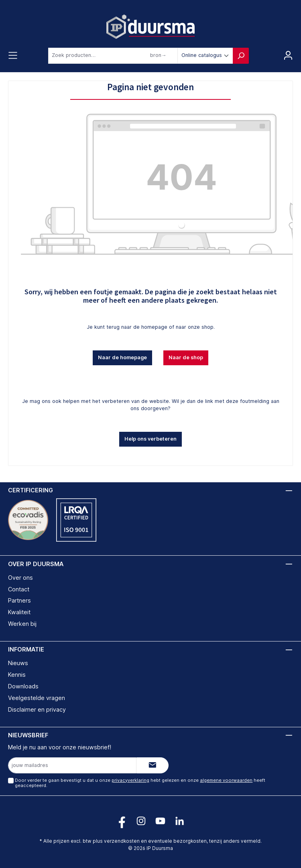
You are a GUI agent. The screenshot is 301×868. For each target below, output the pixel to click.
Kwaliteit (19, 612)
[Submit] (153, 765)
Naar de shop (186, 357)
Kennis (17, 675)
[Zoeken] (241, 56)
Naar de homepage (122, 357)
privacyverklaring (130, 780)
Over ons (20, 578)
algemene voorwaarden (226, 780)
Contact (19, 589)
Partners (19, 600)
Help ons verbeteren (150, 439)
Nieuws (18, 663)
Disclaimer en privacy (37, 709)
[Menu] (13, 56)
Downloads (23, 686)
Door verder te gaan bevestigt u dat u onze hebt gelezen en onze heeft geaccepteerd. (140, 783)
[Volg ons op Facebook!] (122, 821)
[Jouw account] (288, 56)
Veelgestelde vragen (37, 698)
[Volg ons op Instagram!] (141, 821)
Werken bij (22, 624)
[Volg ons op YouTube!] (160, 821)
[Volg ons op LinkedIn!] (180, 821)
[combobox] (113, 56)
